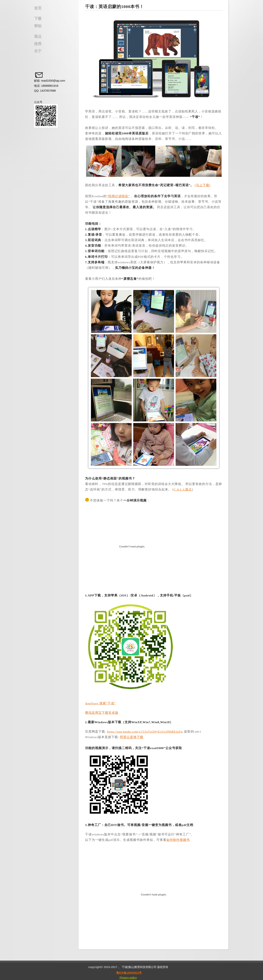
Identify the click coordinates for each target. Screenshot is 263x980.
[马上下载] (202, 185)
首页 (38, 8)
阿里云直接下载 (132, 737)
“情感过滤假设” (118, 196)
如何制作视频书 (178, 840)
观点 (38, 36)
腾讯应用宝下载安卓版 (102, 713)
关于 (38, 51)
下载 (38, 19)
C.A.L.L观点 (183, 489)
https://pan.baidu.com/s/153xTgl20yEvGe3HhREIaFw (145, 732)
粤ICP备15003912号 (129, 973)
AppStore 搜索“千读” (100, 703)
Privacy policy (128, 978)
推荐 (38, 44)
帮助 (38, 26)
